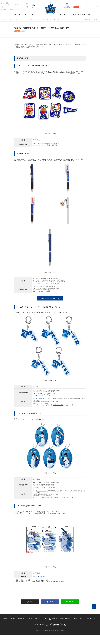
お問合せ (50, 620)
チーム (21, 15)
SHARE (50, 602)
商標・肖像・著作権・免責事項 (61, 618)
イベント (31, 19)
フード (73, 19)
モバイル (37, 618)
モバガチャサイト (38, 395)
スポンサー (65, 19)
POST (30, 602)
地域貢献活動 (21, 618)
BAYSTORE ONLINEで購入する (50, 298)
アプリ (80, 19)
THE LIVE (87, 19)
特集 (89, 15)
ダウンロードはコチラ (39, 577)
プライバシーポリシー (79, 618)
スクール (30, 618)
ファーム (27, 15)
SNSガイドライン (92, 618)
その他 (95, 19)
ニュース (62, 15)
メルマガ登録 (46, 618)
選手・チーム (14, 19)
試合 (16, 15)
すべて (5, 19)
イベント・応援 (71, 15)
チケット (34, 15)
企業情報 (5, 618)
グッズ (49, 19)
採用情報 (12, 618)
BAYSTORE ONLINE (39, 287)
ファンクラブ (82, 15)
